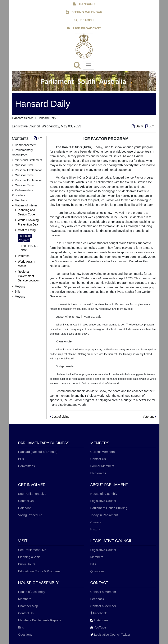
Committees (27, 466)
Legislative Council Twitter (110, 634)
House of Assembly (104, 494)
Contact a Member (103, 592)
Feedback (97, 599)
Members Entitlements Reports (40, 620)
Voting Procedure (30, 515)
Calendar (25, 508)
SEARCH (84, 20)
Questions (97, 571)
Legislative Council (103, 501)
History (95, 529)
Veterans (24, 256)
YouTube (98, 627)
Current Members (103, 452)
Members (97, 557)
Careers (96, 522)
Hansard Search (23, 118)
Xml (150, 126)
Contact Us (98, 459)
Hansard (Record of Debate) (38, 452)
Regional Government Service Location (29, 276)
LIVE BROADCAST (84, 28)
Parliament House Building (109, 508)
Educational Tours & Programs (39, 571)
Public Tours (27, 564)
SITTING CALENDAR (84, 12)
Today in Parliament (104, 515)
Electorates (98, 473)
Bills (21, 459)
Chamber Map (28, 606)
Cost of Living (27, 230)
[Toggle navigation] (88, 65)
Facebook (99, 613)
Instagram (99, 620)
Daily (138, 126)
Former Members (102, 466)
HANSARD (84, 4)
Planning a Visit (29, 557)
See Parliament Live (32, 494)
